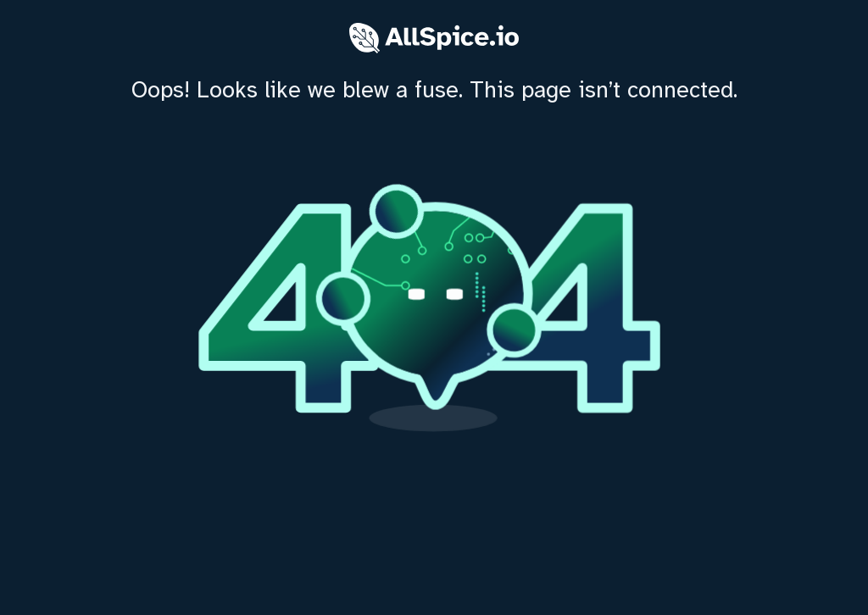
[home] (434, 307)
